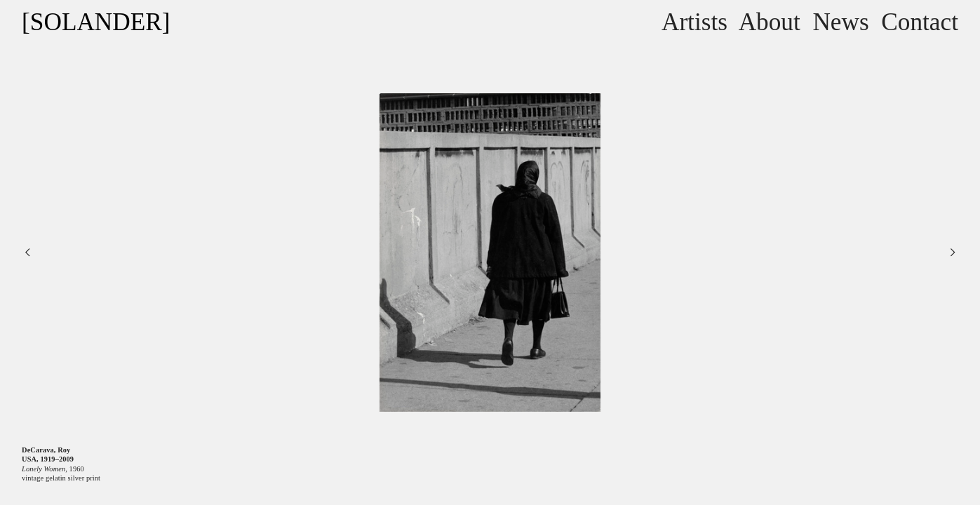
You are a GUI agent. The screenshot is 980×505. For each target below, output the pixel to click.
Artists (694, 22)
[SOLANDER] (96, 22)
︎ (953, 252)
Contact (920, 22)
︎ (27, 252)
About (770, 22)
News (840, 22)
